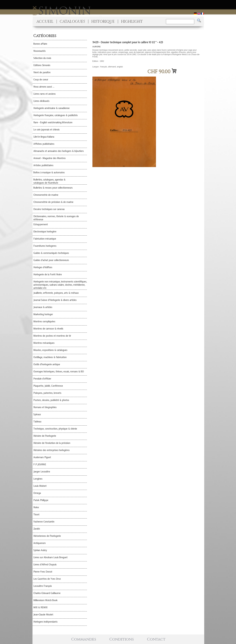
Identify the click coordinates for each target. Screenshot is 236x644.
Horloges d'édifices (43, 267)
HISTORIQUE (103, 22)
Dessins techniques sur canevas (49, 209)
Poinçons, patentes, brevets (47, 393)
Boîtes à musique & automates (49, 173)
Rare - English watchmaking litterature (53, 122)
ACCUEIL (45, 22)
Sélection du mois (42, 58)
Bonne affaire (40, 44)
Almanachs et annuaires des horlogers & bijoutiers (59, 151)
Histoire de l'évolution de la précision (52, 443)
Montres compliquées (44, 322)
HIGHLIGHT (132, 22)
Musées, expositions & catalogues (50, 350)
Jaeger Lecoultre (42, 472)
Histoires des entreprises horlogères (51, 450)
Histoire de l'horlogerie (45, 436)
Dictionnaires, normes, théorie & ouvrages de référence (56, 218)
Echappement (41, 224)
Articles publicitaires (43, 165)
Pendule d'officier (42, 379)
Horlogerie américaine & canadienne (51, 108)
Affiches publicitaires (44, 144)
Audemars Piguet (42, 457)
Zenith (37, 529)
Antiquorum (39, 543)
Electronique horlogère (45, 232)
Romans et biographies (45, 407)
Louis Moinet (40, 486)
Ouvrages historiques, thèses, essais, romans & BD (59, 372)
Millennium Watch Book (45, 600)
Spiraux (37, 414)
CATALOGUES (72, 22)
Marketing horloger (43, 314)
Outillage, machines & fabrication (50, 357)
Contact (156, 639)
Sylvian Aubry (40, 550)
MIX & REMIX (40, 607)
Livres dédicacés (41, 101)
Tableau (37, 422)
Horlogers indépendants (45, 622)
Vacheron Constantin (44, 522)
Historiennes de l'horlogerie (47, 536)
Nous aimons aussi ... (44, 87)
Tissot (36, 515)
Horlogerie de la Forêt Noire (48, 275)
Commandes (84, 639)
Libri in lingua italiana (44, 137)
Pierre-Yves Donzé (43, 572)
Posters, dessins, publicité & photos (51, 400)
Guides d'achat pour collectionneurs (51, 260)
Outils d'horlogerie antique (47, 364)
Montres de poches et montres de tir (52, 336)
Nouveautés (39, 51)
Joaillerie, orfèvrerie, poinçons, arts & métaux (56, 293)
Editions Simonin (42, 65)
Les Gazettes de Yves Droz (47, 579)
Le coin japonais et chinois (46, 130)
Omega (37, 493)
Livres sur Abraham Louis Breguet (50, 557)
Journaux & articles (43, 307)
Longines (38, 479)
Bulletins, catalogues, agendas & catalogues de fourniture (49, 181)
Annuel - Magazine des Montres (49, 158)
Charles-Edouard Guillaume (47, 593)
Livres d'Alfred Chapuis (45, 565)
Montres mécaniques (44, 343)
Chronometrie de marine (46, 195)
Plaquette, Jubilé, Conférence (48, 386)
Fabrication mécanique (45, 239)
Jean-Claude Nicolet (43, 615)
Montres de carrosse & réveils (48, 329)
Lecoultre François (43, 586)
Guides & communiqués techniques (51, 253)
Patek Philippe (41, 500)
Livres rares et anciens (44, 94)
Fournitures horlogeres (45, 246)
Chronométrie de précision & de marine (53, 202)
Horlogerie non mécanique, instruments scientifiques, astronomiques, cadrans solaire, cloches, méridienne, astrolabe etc (60, 285)
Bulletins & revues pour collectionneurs (53, 188)
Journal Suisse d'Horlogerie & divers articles (55, 300)
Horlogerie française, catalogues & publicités (56, 115)
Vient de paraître (42, 72)
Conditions (122, 639)
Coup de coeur (41, 80)
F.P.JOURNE (40, 464)
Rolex (36, 507)
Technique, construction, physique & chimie (55, 429)
